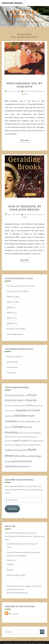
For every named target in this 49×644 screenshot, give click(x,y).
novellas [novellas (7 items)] (22, 456)
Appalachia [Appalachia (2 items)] (22, 406)
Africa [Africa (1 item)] (25, 396)
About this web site (15, 356)
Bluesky (10, 570)
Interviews (11, 373)
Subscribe (12, 509)
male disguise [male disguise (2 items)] (34, 441)
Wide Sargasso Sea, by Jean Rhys (25, 85)
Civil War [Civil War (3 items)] (21, 421)
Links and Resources (15, 334)
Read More (25, 140)
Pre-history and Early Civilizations (21, 286)
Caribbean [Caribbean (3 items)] (9, 416)
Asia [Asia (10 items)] (29, 405)
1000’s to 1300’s (13, 297)
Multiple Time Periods (16, 329)
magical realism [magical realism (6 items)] (20, 441)
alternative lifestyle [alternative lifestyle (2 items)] (11, 406)
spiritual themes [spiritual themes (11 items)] (22, 461)
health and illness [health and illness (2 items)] (25, 433)
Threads (10, 564)
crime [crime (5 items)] (28, 421)
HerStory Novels (12, 3)
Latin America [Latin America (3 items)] (23, 437)
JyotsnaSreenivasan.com (17, 544)
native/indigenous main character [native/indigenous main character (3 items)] (22, 445)
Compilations (12, 367)
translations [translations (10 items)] (12, 466)
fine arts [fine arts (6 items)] (28, 427)
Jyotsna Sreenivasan (34, 91)
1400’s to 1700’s (13, 302)
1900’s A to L (12, 318)
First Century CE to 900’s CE (18, 291)
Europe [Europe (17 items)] (18, 427)
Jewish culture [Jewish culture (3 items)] (11, 437)
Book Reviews (12, 362)
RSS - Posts (11, 614)
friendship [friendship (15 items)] (12, 432)
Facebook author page (16, 575)
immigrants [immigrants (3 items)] (36, 433)
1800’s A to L (12, 307)
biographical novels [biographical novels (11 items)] (28, 410)
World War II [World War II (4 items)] (25, 466)
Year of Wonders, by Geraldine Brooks (24, 208)
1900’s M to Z (12, 323)
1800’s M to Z (12, 313)
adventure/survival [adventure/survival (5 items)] (14, 395)
